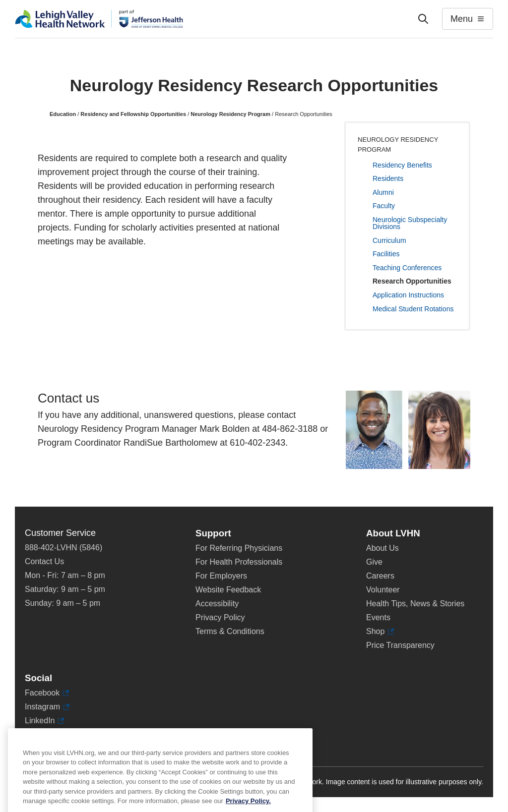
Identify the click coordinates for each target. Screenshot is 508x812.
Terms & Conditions (230, 631)
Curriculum (389, 240)
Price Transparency (400, 645)
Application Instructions (408, 295)
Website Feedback (228, 590)
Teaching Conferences (407, 268)
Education (63, 114)
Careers (380, 576)
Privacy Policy (220, 617)
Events (378, 617)
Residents (388, 178)
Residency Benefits (402, 165)
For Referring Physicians (239, 548)
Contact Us (44, 561)
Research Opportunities (412, 281)
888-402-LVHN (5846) (63, 548)
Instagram (47, 707)
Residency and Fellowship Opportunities (133, 114)
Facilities (386, 254)
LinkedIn (44, 721)
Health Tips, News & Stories (415, 604)
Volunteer (383, 590)
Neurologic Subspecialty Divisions (410, 223)
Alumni (383, 192)
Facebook (47, 693)
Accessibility (217, 604)
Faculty (384, 206)
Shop (380, 632)
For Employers (221, 576)
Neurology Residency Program (230, 114)
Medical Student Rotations (413, 309)
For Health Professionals (239, 562)
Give (374, 562)
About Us (382, 548)
